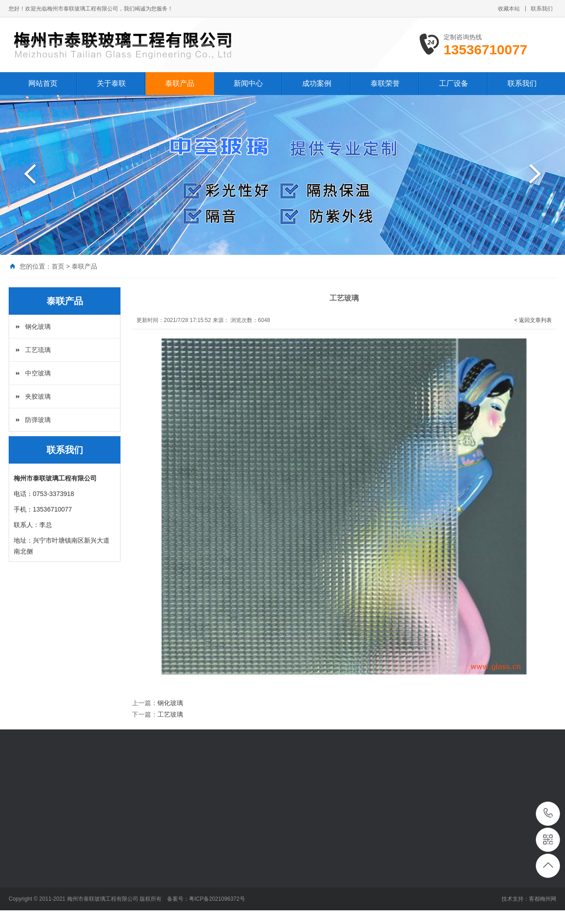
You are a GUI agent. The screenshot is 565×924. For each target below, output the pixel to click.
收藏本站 (509, 9)
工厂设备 (454, 83)
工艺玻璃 (170, 714)
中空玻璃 (38, 373)
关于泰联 (111, 83)
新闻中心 (248, 83)
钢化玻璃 (38, 327)
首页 (58, 266)
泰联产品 (180, 83)
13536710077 (548, 813)
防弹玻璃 (38, 420)
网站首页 (43, 83)
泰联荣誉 (385, 83)
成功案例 (317, 83)
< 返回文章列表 (533, 320)
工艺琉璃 (38, 350)
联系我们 (542, 9)
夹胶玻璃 (38, 396)
